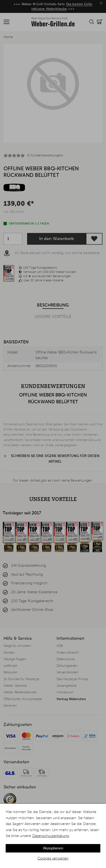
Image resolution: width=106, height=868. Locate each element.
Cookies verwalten (53, 859)
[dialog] (53, 836)
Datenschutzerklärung (51, 836)
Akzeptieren (53, 849)
